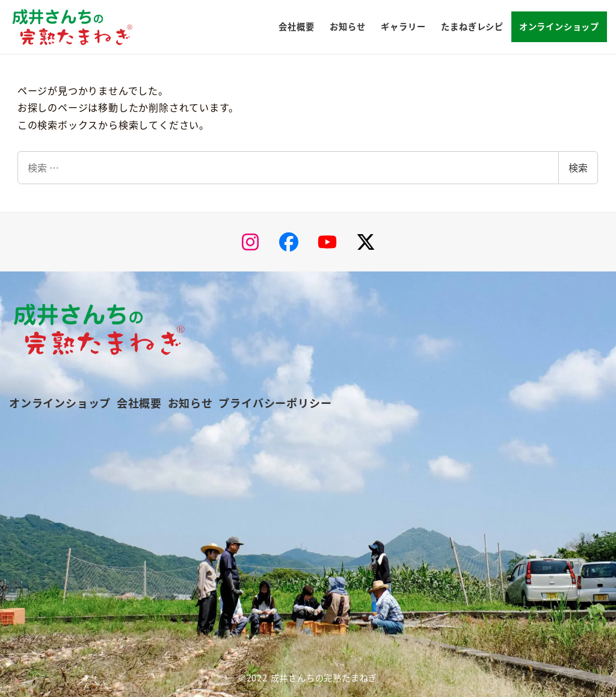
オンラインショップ (60, 403)
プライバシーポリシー (275, 403)
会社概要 (139, 403)
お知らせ (190, 403)
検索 (578, 167)
